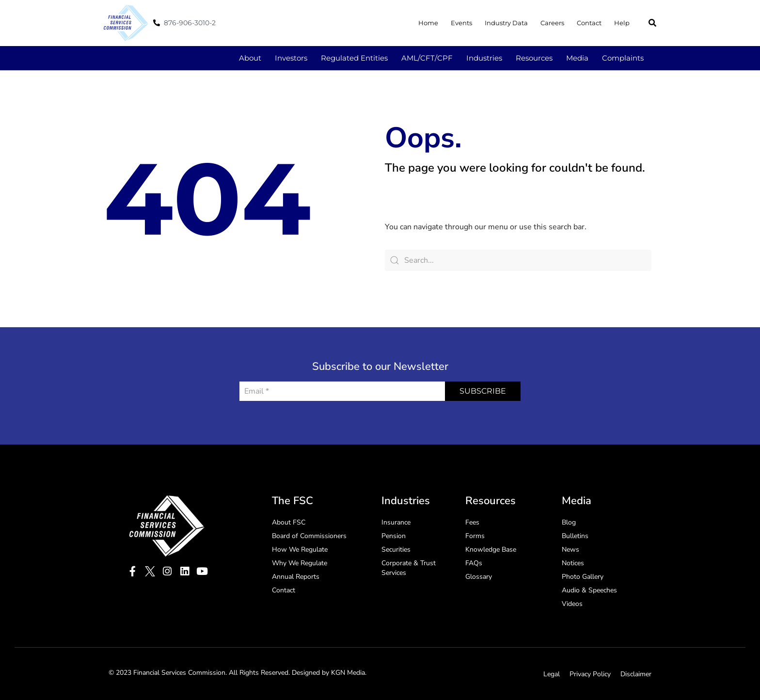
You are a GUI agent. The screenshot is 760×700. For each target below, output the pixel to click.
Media (577, 58)
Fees (472, 522)
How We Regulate (300, 549)
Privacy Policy (590, 674)
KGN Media (348, 673)
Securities (396, 549)
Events (461, 23)
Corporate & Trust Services (409, 568)
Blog (569, 522)
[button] (652, 23)
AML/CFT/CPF (427, 58)
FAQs (474, 563)
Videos (572, 604)
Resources (534, 58)
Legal (552, 674)
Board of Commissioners (309, 536)
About (250, 58)
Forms (475, 536)
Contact (589, 23)
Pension (394, 536)
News (570, 549)
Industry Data (506, 23)
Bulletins (575, 536)
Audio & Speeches (589, 590)
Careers (552, 23)
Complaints (623, 58)
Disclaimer (636, 674)
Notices (573, 563)
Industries (484, 58)
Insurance (396, 522)
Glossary (479, 577)
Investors (291, 58)
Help (622, 23)
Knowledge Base (491, 549)
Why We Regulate (300, 563)
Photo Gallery (583, 577)
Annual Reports (296, 577)
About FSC (289, 522)
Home (428, 23)
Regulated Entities (354, 58)
